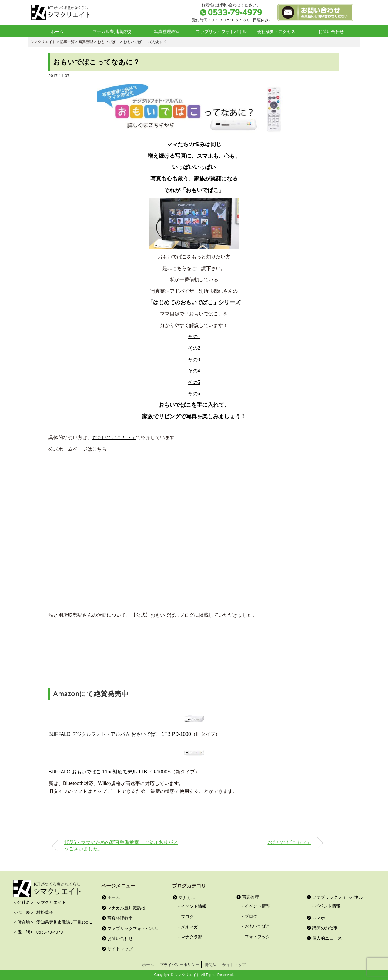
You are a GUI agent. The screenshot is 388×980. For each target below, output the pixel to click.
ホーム (57, 32)
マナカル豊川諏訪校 (112, 32)
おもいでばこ (257, 926)
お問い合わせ (331, 32)
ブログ (187, 917)
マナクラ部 (192, 937)
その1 (194, 337)
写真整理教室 (167, 32)
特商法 (211, 965)
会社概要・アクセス (276, 32)
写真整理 (248, 897)
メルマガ (189, 927)
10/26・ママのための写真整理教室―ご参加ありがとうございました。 (121, 845)
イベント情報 (194, 906)
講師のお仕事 (322, 928)
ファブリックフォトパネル (221, 32)
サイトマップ (117, 949)
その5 (194, 382)
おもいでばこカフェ (114, 438)
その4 (194, 371)
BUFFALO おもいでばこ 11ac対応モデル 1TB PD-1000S (110, 772)
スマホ (316, 918)
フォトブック (257, 937)
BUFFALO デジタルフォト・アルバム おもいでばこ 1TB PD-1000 (120, 734)
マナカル (184, 897)
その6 (194, 394)
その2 (194, 348)
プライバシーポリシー (179, 965)
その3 (194, 360)
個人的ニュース (324, 938)
